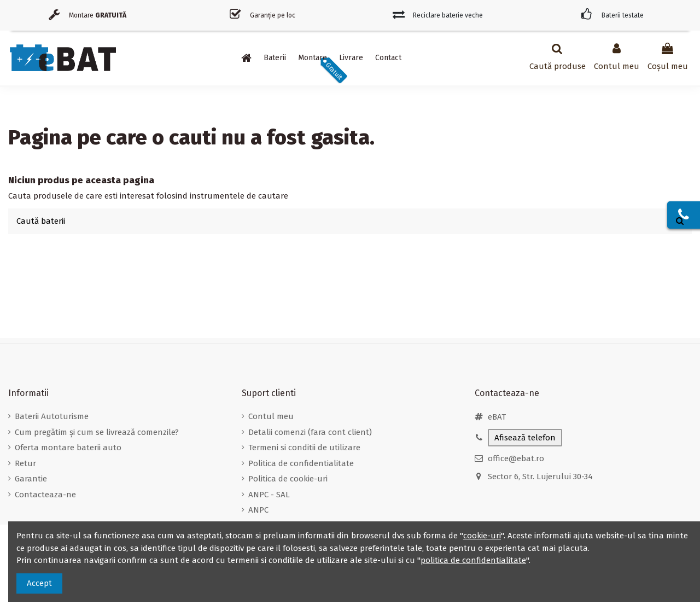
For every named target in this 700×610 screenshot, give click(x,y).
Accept (39, 583)
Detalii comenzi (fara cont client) (310, 432)
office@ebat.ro (516, 458)
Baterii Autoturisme (52, 416)
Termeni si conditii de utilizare (304, 448)
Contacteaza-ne (45, 495)
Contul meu (271, 416)
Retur (25, 463)
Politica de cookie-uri (288, 479)
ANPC (258, 510)
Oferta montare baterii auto (68, 448)
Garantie (31, 479)
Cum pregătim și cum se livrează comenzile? (97, 432)
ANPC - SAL (269, 495)
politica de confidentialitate (473, 560)
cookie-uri (482, 536)
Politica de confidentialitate (301, 463)
